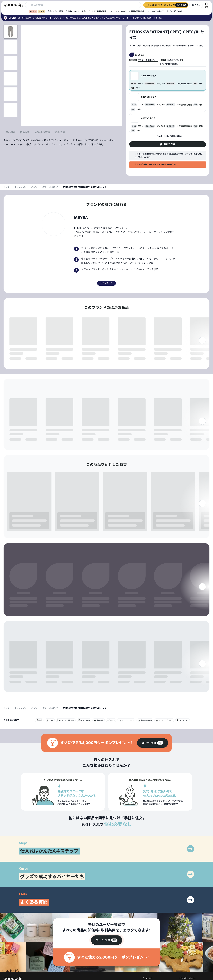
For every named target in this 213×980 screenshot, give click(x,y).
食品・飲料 (52, 11)
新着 (41, 11)
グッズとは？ (147, 954)
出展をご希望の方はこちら (153, 959)
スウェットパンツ (50, 187)
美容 (61, 11)
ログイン (196, 5)
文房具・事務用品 (137, 11)
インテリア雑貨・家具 (97, 11)
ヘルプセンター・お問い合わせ (154, 965)
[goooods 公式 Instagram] (6, 963)
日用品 (69, 11)
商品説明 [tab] (11, 132)
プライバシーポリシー (188, 954)
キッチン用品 (80, 11)
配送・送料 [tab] (60, 132)
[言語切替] (207, 5)
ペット (124, 11)
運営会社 (182, 959)
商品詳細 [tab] (25, 132)
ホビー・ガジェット (175, 11)
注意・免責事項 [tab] (42, 132)
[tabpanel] (63, 142)
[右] (202, 351)
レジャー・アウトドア (155, 11)
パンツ (34, 187)
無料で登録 (17, 359)
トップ (6, 187)
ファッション (114, 11)
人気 (33, 11)
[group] (153, 719)
